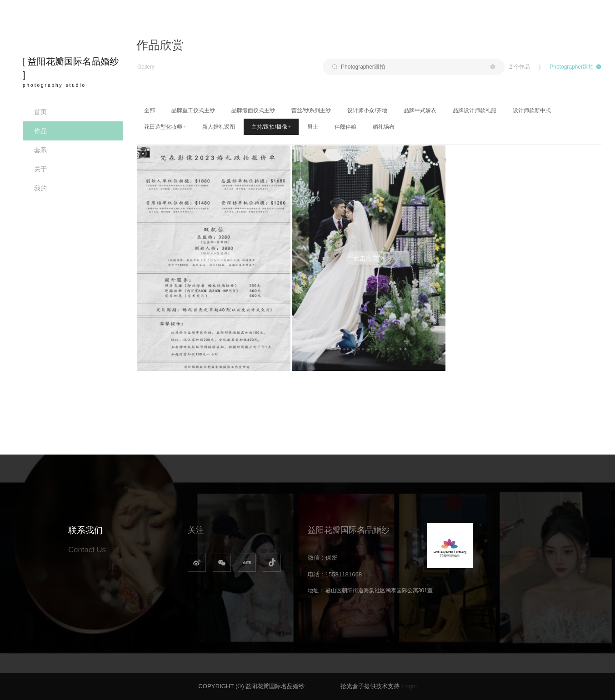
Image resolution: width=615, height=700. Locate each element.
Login (409, 686)
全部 (150, 110)
